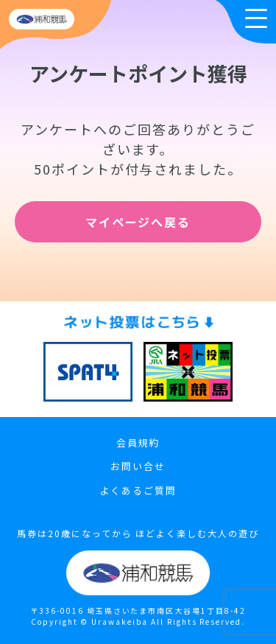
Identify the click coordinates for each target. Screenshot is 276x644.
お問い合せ (138, 466)
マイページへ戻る (138, 222)
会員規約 (138, 442)
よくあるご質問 (138, 490)
